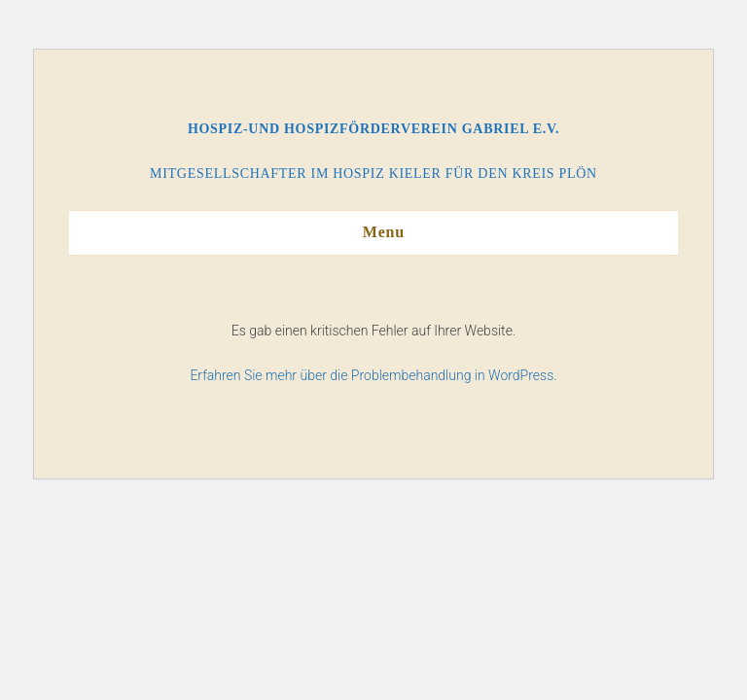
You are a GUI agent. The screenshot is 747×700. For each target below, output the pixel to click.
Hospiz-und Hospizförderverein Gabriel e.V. (373, 129)
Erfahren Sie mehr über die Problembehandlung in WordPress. (373, 375)
